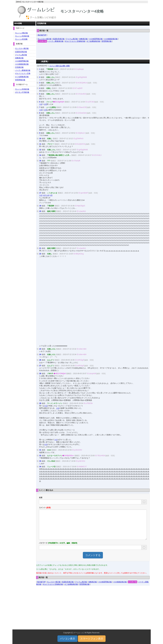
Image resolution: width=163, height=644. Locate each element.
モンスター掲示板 (45, 39)
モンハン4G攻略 (21, 39)
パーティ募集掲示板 (56, 41)
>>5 (45, 104)
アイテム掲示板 (72, 39)
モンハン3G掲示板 (22, 89)
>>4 (41, 110)
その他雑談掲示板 (111, 39)
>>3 (44, 195)
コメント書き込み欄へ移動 (60, 66)
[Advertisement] (93, 51)
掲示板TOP (42, 35)
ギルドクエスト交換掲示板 (75, 41)
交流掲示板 (42, 41)
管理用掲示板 (107, 41)
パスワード (58, 543)
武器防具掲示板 (59, 39)
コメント (45, 508)
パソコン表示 (67, 639)
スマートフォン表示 (92, 639)
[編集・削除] (92, 83)
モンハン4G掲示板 (22, 36)
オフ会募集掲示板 (93, 41)
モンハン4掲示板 (22, 33)
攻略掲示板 (83, 39)
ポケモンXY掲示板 (22, 92)
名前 (41, 498)
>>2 (41, 104)
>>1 (46, 406)
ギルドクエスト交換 (23, 73)
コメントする (93, 555)
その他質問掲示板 (96, 39)
